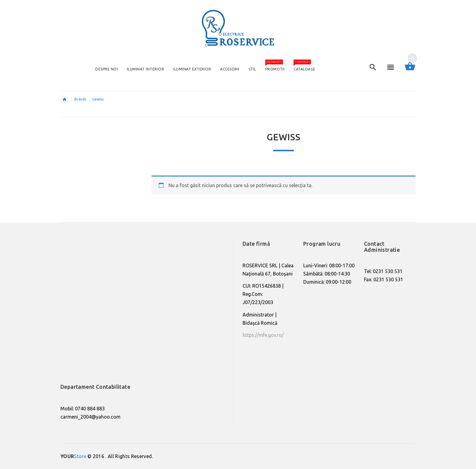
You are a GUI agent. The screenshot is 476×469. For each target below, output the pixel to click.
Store (73, 456)
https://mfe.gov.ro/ (263, 335)
